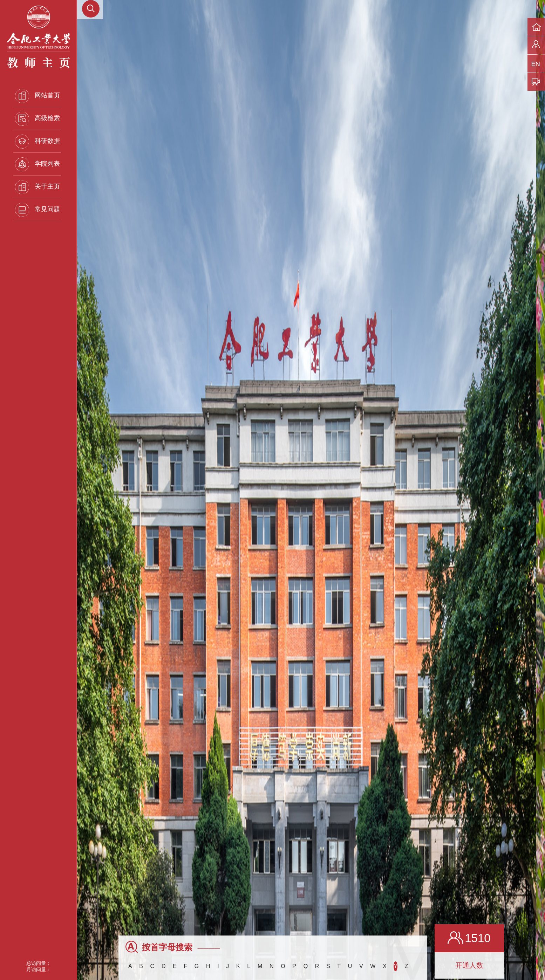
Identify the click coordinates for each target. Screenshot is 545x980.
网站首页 (38, 96)
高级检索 (38, 119)
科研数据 (38, 142)
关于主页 (38, 187)
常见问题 (38, 210)
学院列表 (38, 164)
